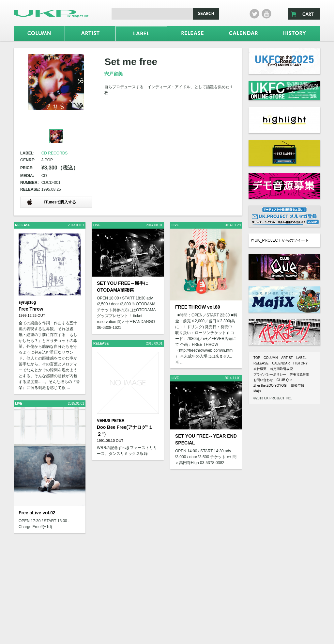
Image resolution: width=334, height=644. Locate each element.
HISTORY (300, 363)
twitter (254, 14)
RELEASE (261, 363)
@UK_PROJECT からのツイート (280, 240)
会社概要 (260, 369)
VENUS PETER (111, 421)
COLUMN (271, 358)
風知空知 (297, 386)
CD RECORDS (55, 153)
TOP (257, 358)
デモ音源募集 (299, 374)
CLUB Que (284, 380)
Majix (257, 391)
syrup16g (27, 302)
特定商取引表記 (281, 369)
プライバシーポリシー (270, 374)
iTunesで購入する (51, 202)
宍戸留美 (114, 74)
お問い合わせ (263, 380)
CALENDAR (281, 363)
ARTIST (287, 358)
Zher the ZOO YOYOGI (270, 386)
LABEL (301, 358)
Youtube (266, 14)
